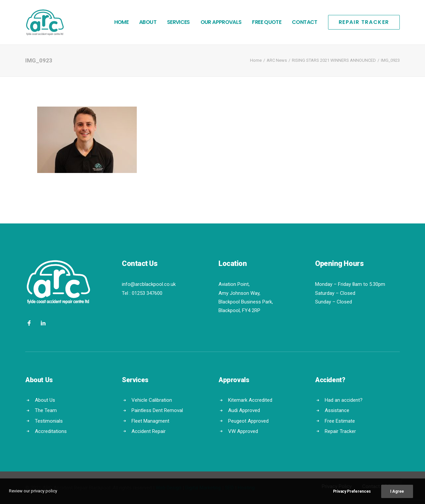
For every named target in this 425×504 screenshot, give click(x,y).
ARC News (277, 60)
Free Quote (267, 22)
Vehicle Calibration (152, 400)
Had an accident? (344, 400)
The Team (46, 410)
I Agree (397, 496)
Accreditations (51, 431)
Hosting (246, 488)
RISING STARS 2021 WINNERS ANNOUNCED (334, 60)
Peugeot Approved (248, 421)
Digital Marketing (203, 488)
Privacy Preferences (352, 496)
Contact (305, 22)
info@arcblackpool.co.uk (149, 284)
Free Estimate (340, 421)
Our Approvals (221, 22)
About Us (45, 400)
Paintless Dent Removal (157, 410)
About (148, 22)
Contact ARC (377, 486)
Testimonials (49, 421)
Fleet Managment (150, 421)
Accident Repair (149, 431)
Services (178, 22)
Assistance (337, 410)
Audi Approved (244, 410)
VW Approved (243, 431)
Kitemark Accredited (250, 400)
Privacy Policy (337, 486)
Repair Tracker (340, 431)
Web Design (169, 488)
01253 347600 (147, 293)
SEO (229, 488)
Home (121, 22)
